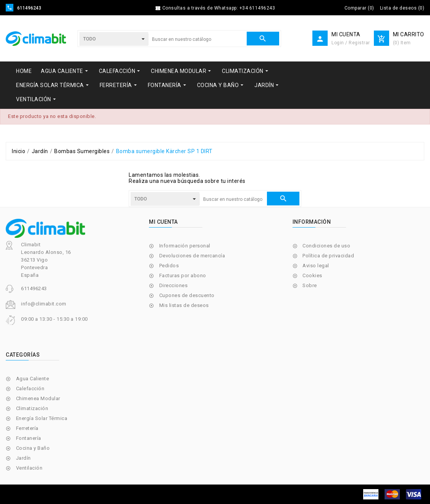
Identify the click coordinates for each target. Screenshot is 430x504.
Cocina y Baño (33, 448)
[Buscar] (197, 39)
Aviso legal (316, 266)
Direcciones (174, 285)
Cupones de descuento (187, 295)
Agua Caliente (33, 379)
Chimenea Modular (38, 398)
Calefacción (30, 388)
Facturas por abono (183, 275)
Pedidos (169, 266)
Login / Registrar (351, 43)
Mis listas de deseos (184, 305)
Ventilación (29, 468)
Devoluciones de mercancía (192, 256)
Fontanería (29, 438)
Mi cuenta (163, 222)
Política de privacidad (328, 256)
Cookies (312, 275)
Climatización (32, 408)
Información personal (185, 246)
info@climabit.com (44, 304)
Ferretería (27, 428)
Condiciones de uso (326, 246)
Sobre (310, 285)
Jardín (23, 458)
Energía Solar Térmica (42, 418)
